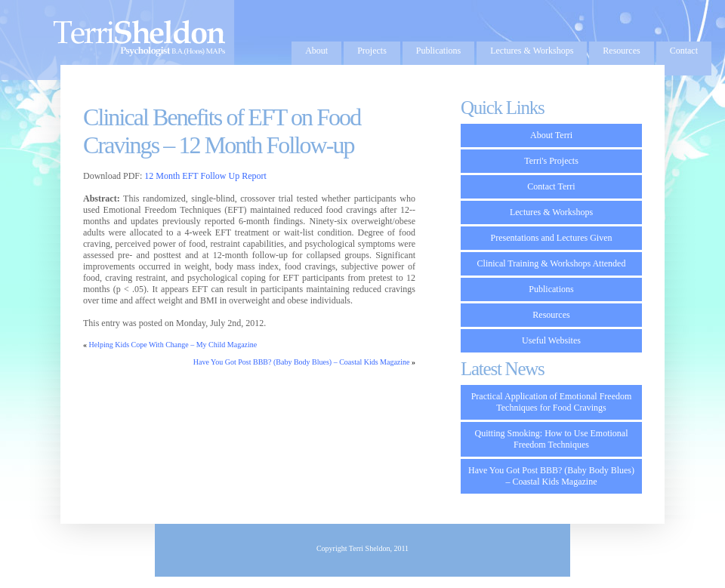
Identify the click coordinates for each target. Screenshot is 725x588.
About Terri (551, 135)
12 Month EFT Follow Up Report (205, 176)
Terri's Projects (551, 161)
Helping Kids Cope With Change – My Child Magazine (173, 345)
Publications (438, 51)
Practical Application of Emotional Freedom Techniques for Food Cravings (552, 402)
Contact (684, 51)
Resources (621, 51)
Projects (372, 51)
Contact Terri (551, 186)
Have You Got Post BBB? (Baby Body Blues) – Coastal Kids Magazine (302, 362)
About (316, 51)
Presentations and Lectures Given (552, 238)
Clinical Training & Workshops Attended (552, 263)
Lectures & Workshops (532, 51)
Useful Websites (551, 340)
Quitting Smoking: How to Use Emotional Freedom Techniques (552, 439)
